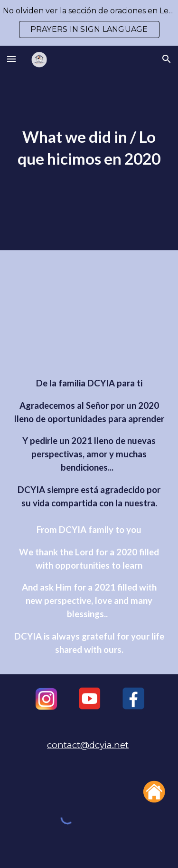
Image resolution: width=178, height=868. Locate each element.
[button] (11, 59)
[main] (89, 148)
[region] (89, 23)
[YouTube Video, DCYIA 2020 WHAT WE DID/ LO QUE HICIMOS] (89, 316)
